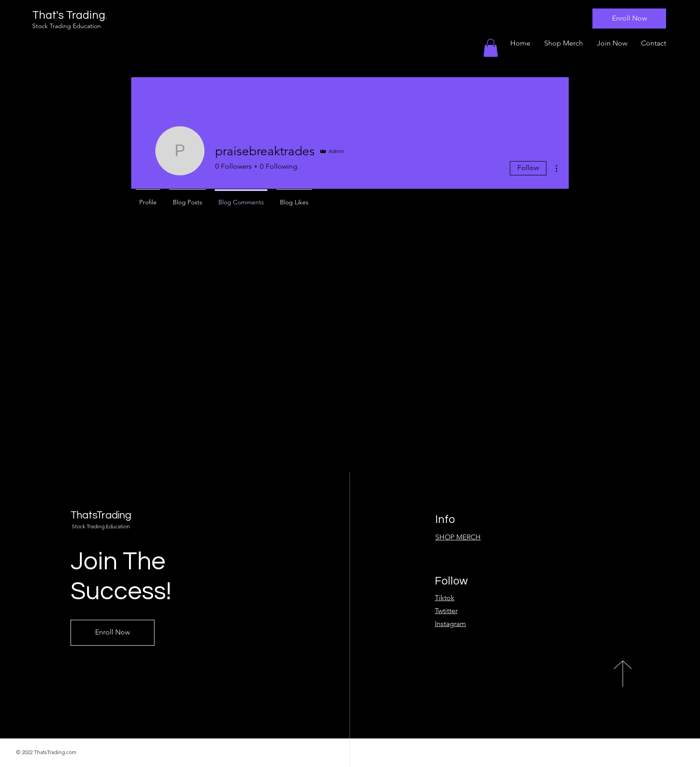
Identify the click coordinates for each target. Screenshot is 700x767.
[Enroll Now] (629, 19)
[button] (491, 48)
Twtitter (446, 611)
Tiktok (445, 598)
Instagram (450, 624)
